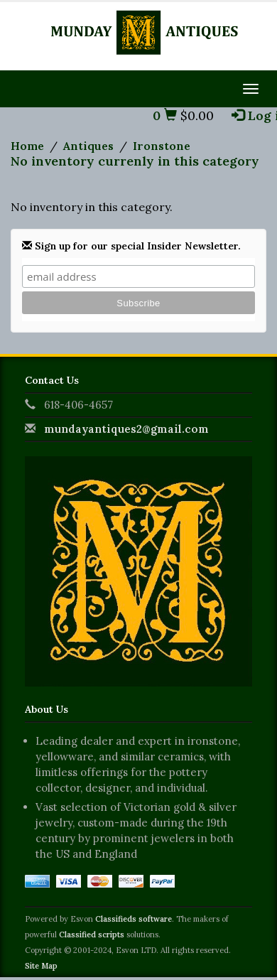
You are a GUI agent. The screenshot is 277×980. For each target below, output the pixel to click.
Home (27, 146)
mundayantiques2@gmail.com (126, 429)
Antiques (88, 146)
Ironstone (162, 146)
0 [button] (165, 115)
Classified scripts (92, 935)
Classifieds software (134, 919)
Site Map (41, 966)
